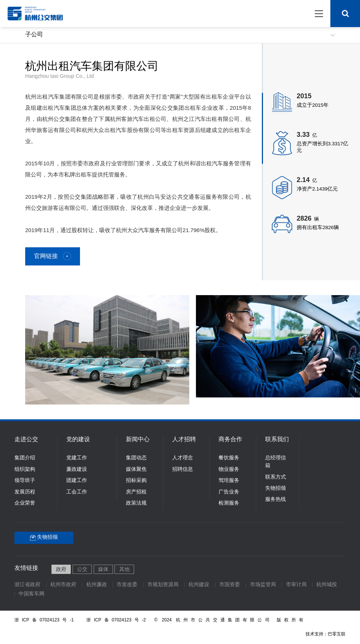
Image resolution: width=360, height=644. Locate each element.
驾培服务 (229, 481)
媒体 (103, 570)
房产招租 (136, 492)
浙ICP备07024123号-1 (44, 620)
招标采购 (136, 481)
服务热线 (276, 500)
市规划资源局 (163, 585)
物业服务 (229, 470)
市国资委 (230, 585)
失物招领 (276, 488)
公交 (82, 570)
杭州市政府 (63, 585)
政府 (61, 570)
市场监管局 (263, 585)
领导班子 (25, 481)
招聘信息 (183, 470)
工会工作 (77, 492)
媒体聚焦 (136, 470)
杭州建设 (199, 585)
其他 (124, 570)
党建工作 (77, 458)
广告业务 (229, 492)
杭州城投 (327, 585)
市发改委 (127, 585)
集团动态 (136, 458)
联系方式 (276, 477)
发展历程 (25, 492)
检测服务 (229, 503)
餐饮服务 (229, 458)
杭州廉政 (97, 585)
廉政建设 (77, 470)
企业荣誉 (25, 503)
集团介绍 (25, 458)
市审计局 (296, 585)
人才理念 (183, 458)
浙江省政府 (27, 585)
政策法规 (136, 503)
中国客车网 (31, 594)
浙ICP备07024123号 (118, 620)
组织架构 (25, 470)
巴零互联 (337, 634)
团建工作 (77, 481)
